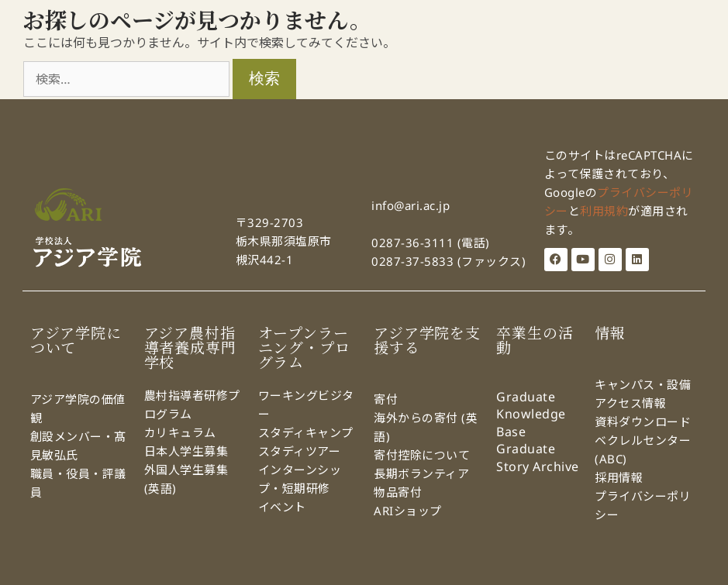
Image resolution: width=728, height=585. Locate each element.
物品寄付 (398, 492)
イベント (282, 507)
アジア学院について (76, 341)
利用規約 (604, 211)
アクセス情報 (630, 403)
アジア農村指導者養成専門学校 (190, 348)
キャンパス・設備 (643, 384)
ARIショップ (408, 511)
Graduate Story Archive (538, 457)
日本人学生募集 (186, 451)
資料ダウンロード (643, 422)
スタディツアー (300, 451)
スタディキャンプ (308, 432)
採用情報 (619, 477)
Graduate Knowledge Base (531, 414)
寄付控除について (422, 455)
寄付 (386, 399)
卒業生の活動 (535, 341)
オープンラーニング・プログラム (304, 348)
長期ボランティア (421, 473)
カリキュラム (182, 432)
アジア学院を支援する (427, 341)
